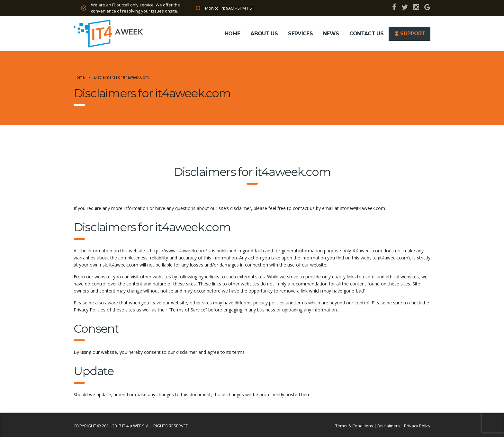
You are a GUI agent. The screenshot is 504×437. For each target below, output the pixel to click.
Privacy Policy (417, 426)
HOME (232, 34)
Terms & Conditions (354, 426)
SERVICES (300, 34)
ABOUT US (264, 34)
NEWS (331, 34)
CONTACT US (367, 34)
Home (79, 77)
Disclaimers (389, 426)
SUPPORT (410, 34)
